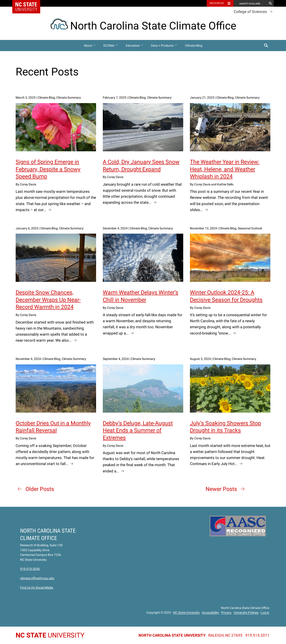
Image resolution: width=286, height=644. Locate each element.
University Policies (246, 613)
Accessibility (210, 613)
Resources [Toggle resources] (217, 3)
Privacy (226, 613)
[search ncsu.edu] (250, 3)
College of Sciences (250, 12)
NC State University (186, 613)
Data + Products (164, 46)
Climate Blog (194, 46)
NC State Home (29, 3)
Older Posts (40, 489)
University (50, 635)
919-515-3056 (30, 569)
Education (135, 46)
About (90, 46)
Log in (265, 613)
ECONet (111, 46)
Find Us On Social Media (37, 588)
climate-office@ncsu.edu (37, 578)
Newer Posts (221, 489)
